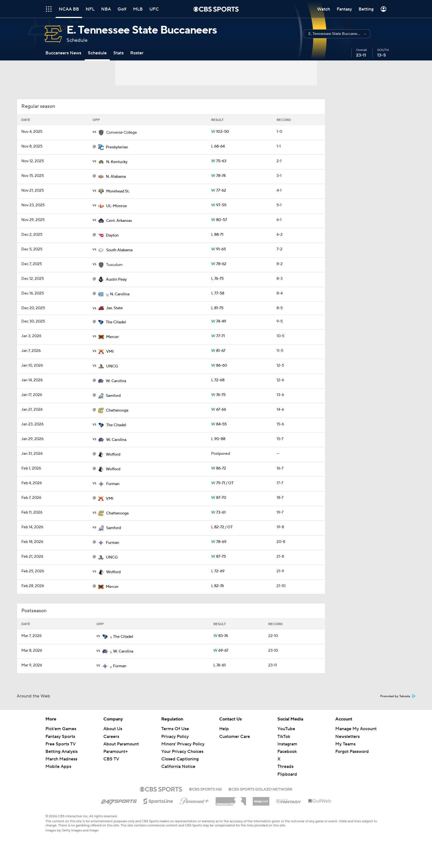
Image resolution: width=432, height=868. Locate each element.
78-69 (219, 542)
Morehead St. (118, 191)
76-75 (217, 279)
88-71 (217, 235)
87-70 (219, 498)
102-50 (220, 132)
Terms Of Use (175, 729)
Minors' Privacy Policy (183, 744)
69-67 (221, 651)
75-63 (219, 161)
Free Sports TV (61, 744)
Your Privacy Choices (182, 752)
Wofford (113, 455)
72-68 (218, 380)
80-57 (219, 220)
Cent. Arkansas (119, 221)
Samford (113, 396)
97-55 (219, 205)
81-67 (218, 351)
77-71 (218, 336)
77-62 (219, 191)
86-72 (219, 468)
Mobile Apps (58, 767)
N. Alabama (116, 177)
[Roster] (137, 53)
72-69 (218, 571)
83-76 (221, 636)
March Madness (61, 759)
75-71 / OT (222, 483)
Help (224, 729)
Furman (113, 484)
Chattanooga (117, 410)
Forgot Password (352, 752)
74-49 (219, 321)
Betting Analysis (62, 752)
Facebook (287, 752)
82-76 (218, 586)
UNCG (112, 366)
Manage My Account (356, 729)
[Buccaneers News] (63, 53)
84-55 (219, 424)
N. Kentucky (117, 162)
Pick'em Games (61, 729)
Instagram (287, 744)
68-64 (218, 146)
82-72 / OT (222, 527)
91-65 (218, 249)
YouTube (286, 729)
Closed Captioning (180, 759)
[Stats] (118, 53)
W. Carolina (116, 381)
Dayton (112, 235)
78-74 (218, 176)
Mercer (113, 337)
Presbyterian (117, 147)
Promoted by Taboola (398, 696)
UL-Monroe (117, 206)
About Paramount (121, 744)
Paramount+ (116, 752)
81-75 (217, 308)
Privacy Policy (175, 737)
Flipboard (287, 774)
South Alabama (119, 250)
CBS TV (111, 759)
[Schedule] (97, 53)
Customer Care (235, 737)
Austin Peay (116, 280)
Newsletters (347, 737)
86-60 (219, 366)
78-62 (219, 264)
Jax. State (114, 308)
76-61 (219, 665)
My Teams (345, 744)
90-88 (218, 439)
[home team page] (101, 147)
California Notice (178, 767)
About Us (113, 729)
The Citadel (116, 322)
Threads (285, 767)
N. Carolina (120, 294)
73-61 (218, 512)
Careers (111, 737)
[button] (337, 34)
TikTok (284, 737)
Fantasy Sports (60, 737)
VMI (110, 352)
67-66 (219, 410)
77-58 (218, 293)
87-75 (218, 557)
